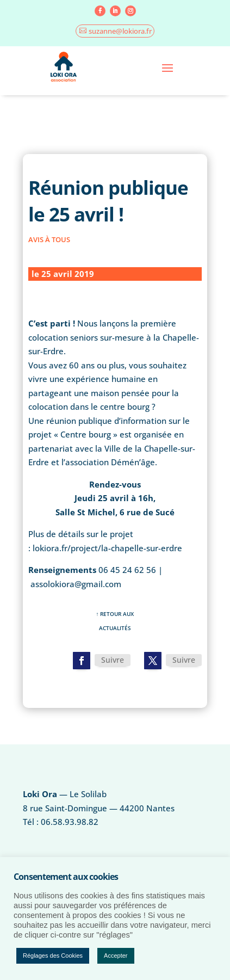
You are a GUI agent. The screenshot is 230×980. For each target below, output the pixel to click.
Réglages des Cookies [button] (53, 956)
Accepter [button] (116, 956)
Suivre (113, 660)
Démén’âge (133, 462)
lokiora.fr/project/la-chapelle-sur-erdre (107, 548)
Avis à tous (49, 239)
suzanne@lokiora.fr (120, 31)
